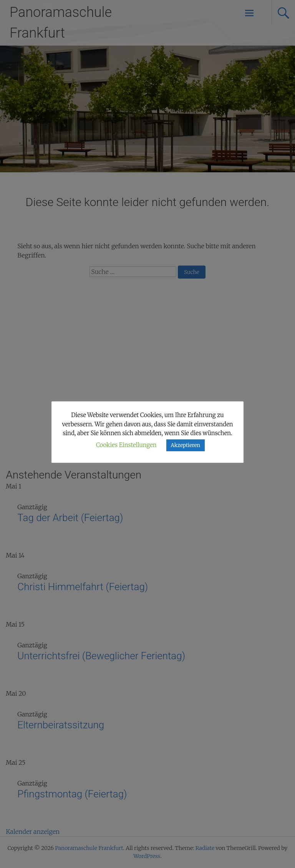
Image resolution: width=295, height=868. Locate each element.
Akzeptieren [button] (186, 445)
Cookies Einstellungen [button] (126, 445)
